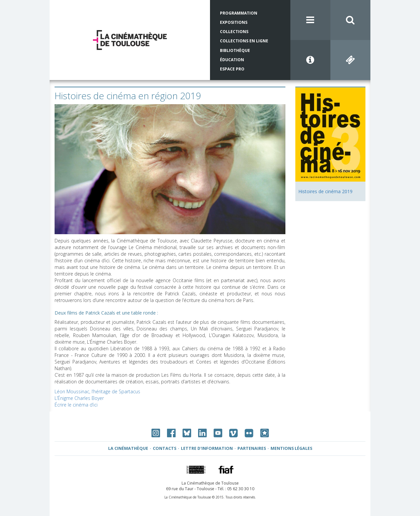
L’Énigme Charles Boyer (79, 398)
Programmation (239, 13)
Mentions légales (291, 448)
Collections (234, 32)
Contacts (165, 448)
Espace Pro (232, 69)
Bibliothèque (235, 50)
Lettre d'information (207, 448)
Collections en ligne (244, 41)
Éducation (232, 60)
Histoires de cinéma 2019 (325, 191)
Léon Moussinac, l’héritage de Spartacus (97, 391)
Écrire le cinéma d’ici (76, 405)
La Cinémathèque (128, 448)
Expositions (234, 22)
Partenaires (252, 448)
